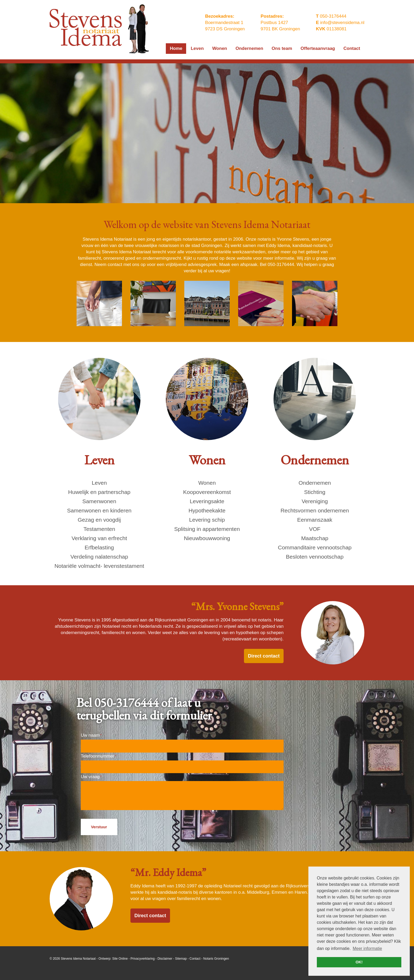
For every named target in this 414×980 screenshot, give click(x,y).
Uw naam (91, 735)
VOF (315, 529)
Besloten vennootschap (315, 557)
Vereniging (315, 501)
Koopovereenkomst (207, 492)
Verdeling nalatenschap (99, 557)
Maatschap (315, 538)
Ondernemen (315, 483)
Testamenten (99, 529)
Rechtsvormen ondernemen (315, 510)
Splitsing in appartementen (207, 529)
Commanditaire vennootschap (315, 547)
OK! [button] (359, 962)
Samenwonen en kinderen (99, 510)
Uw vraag (91, 777)
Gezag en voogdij (99, 520)
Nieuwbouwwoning (207, 538)
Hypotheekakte (207, 510)
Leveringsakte (207, 501)
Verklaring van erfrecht (99, 538)
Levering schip (207, 520)
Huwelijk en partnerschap (99, 492)
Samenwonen (99, 501)
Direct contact (264, 656)
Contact (195, 959)
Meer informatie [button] (367, 948)
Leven (99, 483)
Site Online (120, 959)
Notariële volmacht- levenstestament (99, 566)
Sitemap (181, 959)
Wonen (207, 483)
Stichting (315, 492)
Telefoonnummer (98, 756)
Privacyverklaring (142, 959)
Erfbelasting (99, 547)
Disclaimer (165, 959)
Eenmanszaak (315, 520)
